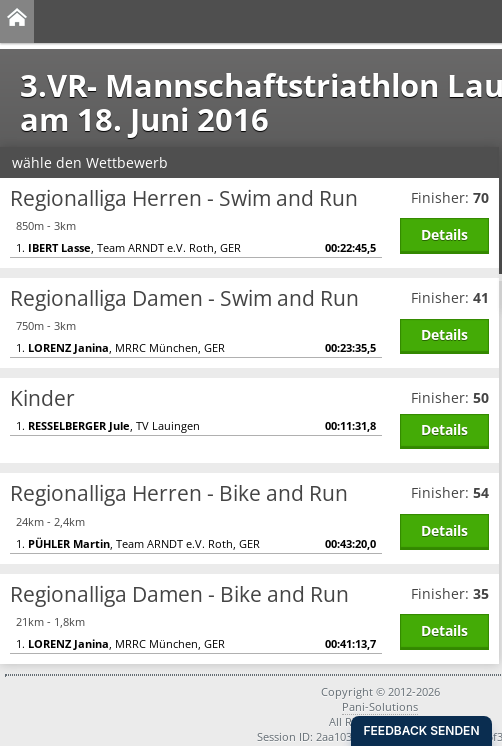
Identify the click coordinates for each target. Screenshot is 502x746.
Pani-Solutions (380, 706)
